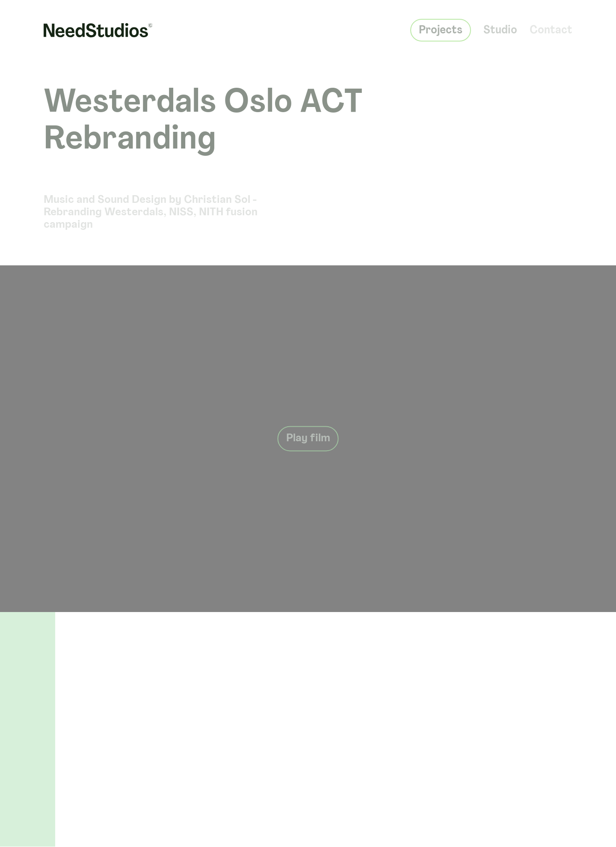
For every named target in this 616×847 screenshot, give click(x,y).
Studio (500, 27)
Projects (441, 27)
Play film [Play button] (308, 439)
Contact (551, 27)
